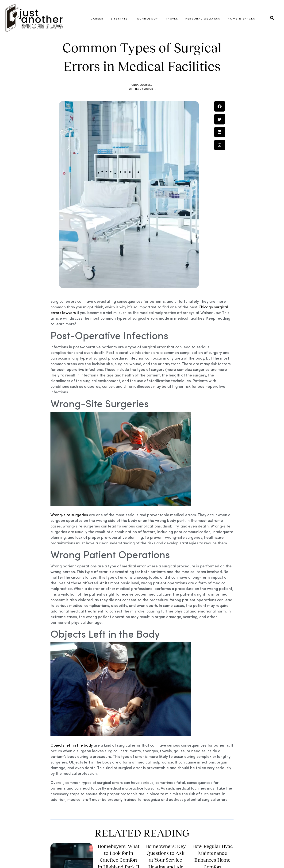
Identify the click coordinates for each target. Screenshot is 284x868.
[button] (220, 145)
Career (97, 18)
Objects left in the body (72, 784)
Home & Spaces (241, 18)
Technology (147, 18)
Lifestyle (119, 18)
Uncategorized (142, 123)
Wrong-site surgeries (69, 553)
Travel (172, 18)
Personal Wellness (203, 18)
